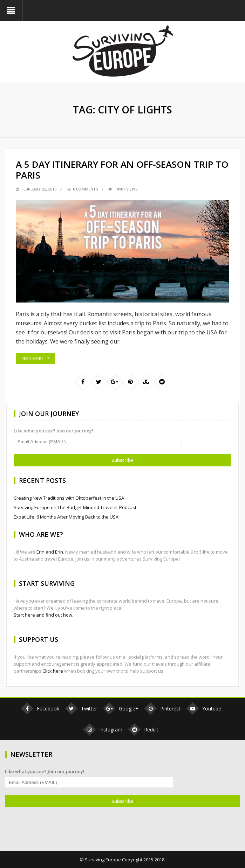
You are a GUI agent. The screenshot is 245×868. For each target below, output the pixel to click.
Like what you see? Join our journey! (53, 431)
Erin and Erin (50, 552)
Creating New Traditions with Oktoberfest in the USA (69, 498)
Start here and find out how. (43, 615)
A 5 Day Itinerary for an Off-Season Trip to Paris (122, 170)
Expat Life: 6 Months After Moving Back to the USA (66, 517)
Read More (32, 358)
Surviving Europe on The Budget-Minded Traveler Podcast (75, 507)
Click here (53, 671)
